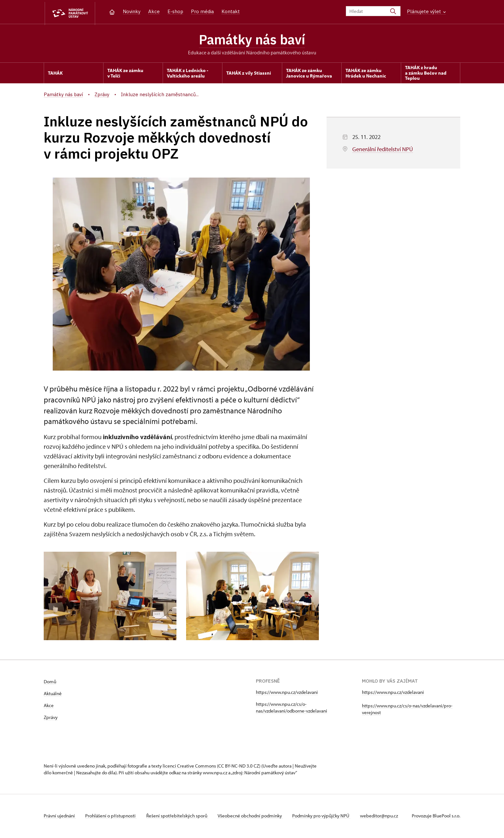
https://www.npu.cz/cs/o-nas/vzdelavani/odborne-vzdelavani (292, 708)
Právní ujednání (60, 817)
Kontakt (231, 11)
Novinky (132, 11)
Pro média (202, 11)
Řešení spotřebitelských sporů (179, 817)
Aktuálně (53, 694)
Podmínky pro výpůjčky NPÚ (325, 817)
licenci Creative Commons (189, 767)
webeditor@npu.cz (383, 817)
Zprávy (51, 718)
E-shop (175, 11)
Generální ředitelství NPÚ (383, 150)
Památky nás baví (252, 40)
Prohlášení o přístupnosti (112, 817)
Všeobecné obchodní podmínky (253, 817)
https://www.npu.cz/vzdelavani (287, 693)
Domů (50, 682)
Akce (154, 11)
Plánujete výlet (426, 11)
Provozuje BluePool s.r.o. (436, 817)
